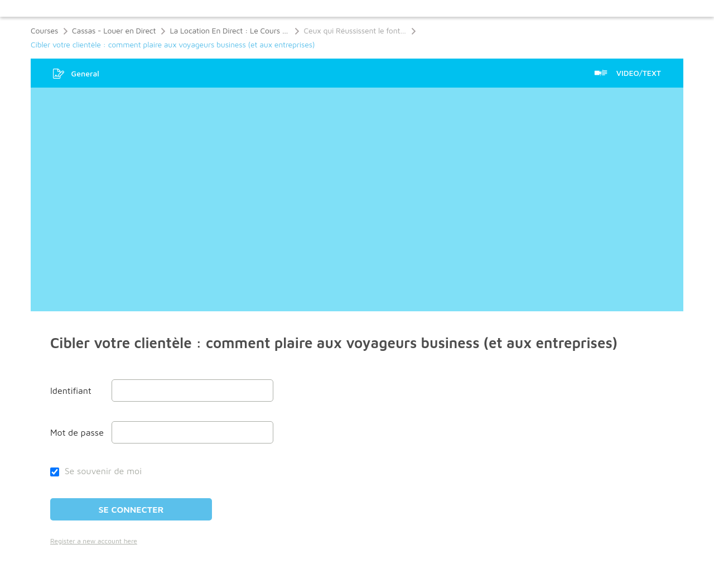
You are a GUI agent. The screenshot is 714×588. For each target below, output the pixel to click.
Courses (44, 30)
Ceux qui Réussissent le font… (354, 30)
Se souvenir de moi (96, 471)
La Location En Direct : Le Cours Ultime (230, 30)
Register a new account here (94, 541)
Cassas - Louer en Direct (114, 30)
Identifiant (71, 391)
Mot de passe (77, 432)
